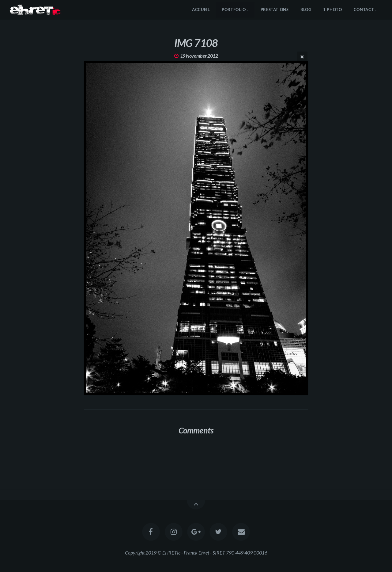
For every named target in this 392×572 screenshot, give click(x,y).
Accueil (201, 10)
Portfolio (234, 10)
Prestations (275, 10)
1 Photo (332, 10)
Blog (306, 10)
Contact (364, 10)
